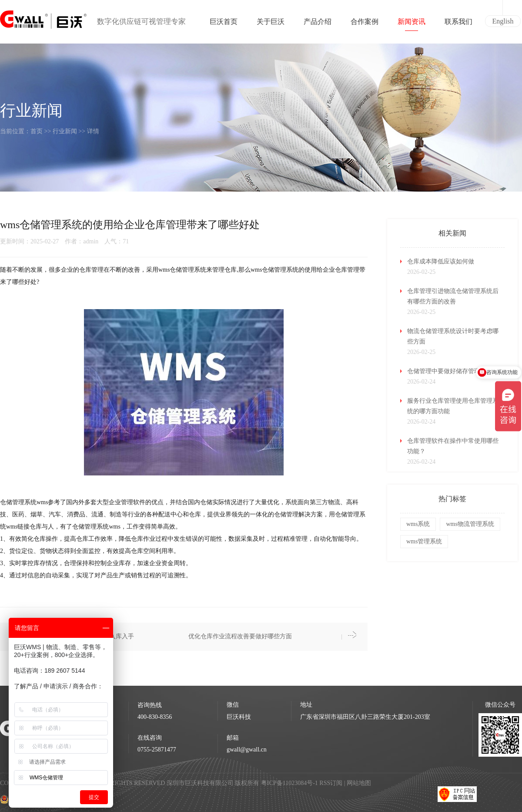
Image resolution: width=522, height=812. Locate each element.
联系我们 (458, 24)
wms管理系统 (424, 541)
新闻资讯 (412, 24)
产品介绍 (318, 24)
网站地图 (359, 783)
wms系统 (418, 524)
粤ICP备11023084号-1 (290, 783)
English (503, 21)
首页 (37, 131)
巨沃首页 (224, 24)
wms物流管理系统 (470, 524)
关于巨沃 (271, 24)
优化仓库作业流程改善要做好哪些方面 (240, 636)
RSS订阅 (331, 783)
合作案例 (365, 24)
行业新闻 (65, 131)
